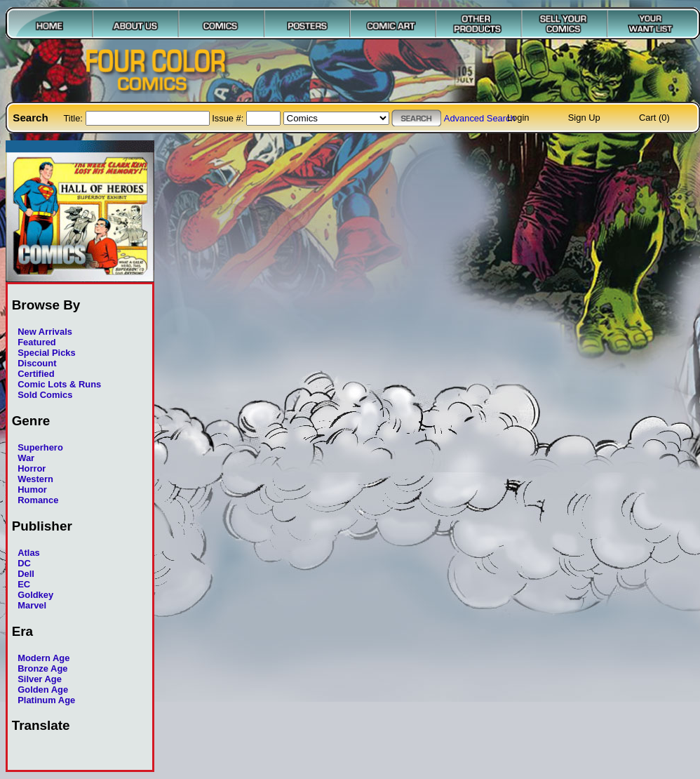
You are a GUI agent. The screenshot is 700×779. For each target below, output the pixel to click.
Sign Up (584, 118)
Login (518, 118)
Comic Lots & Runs (59, 384)
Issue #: (229, 118)
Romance (38, 500)
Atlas (29, 553)
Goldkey (35, 595)
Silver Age (40, 679)
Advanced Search (480, 118)
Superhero (40, 447)
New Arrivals (45, 332)
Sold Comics (45, 395)
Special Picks (47, 353)
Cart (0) (654, 118)
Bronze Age (42, 668)
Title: (74, 118)
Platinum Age (46, 700)
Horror (32, 468)
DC (24, 563)
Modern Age (43, 658)
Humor (32, 490)
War (26, 458)
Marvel (32, 605)
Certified (36, 374)
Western (35, 479)
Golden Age (43, 690)
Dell (26, 574)
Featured (37, 342)
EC (24, 584)
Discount (37, 363)
